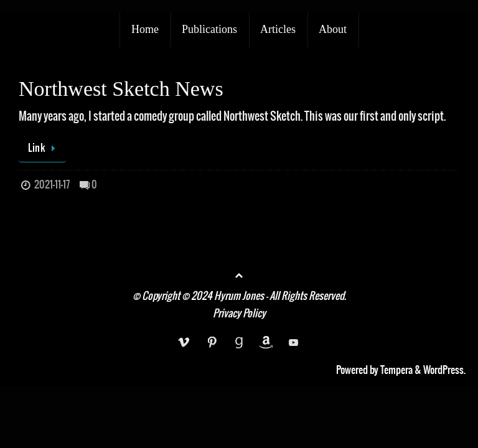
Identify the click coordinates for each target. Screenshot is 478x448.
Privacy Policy (239, 314)
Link (45, 148)
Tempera (396, 370)
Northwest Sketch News (121, 89)
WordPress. (444, 370)
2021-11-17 (52, 185)
